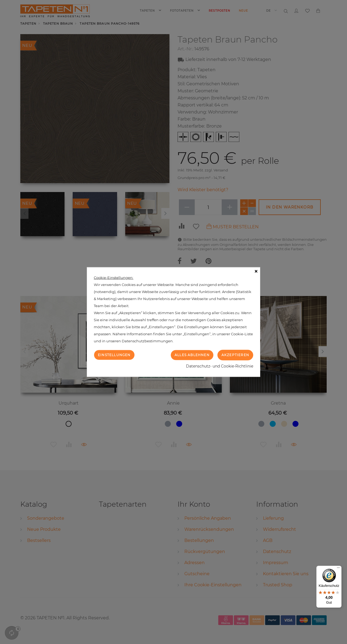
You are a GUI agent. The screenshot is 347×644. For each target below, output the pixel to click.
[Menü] (338, 569)
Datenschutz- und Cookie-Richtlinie (220, 366)
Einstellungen (114, 355)
